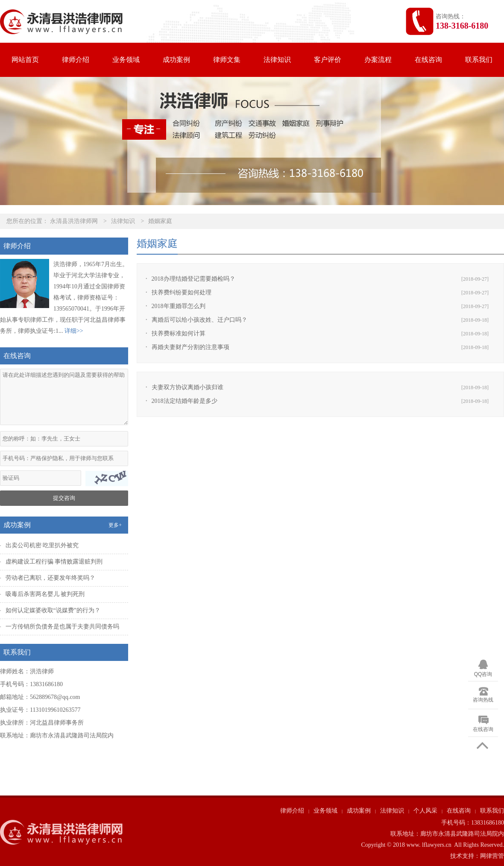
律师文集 (227, 60)
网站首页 (25, 60)
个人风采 (425, 811)
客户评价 (328, 60)
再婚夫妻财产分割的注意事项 (190, 347)
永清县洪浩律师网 (74, 221)
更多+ (115, 525)
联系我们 (479, 60)
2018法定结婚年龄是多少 (185, 401)
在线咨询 (428, 60)
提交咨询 (64, 498)
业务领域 (126, 60)
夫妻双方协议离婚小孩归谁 (188, 387)
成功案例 (176, 60)
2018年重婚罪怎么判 (179, 306)
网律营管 (492, 856)
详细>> (74, 331)
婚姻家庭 (160, 221)
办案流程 (378, 60)
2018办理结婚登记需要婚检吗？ (193, 279)
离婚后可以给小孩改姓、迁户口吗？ (199, 320)
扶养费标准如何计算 (179, 333)
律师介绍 (76, 60)
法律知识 (277, 60)
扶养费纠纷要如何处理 (182, 292)
